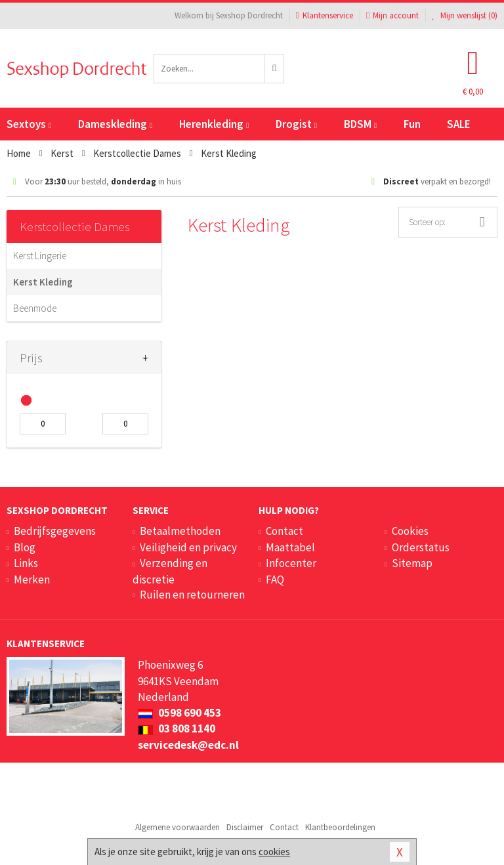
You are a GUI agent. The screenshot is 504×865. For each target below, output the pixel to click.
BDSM (360, 124)
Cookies (410, 531)
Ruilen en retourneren (192, 595)
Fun (412, 124)
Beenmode (35, 308)
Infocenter (291, 563)
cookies (274, 852)
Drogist (296, 124)
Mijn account (392, 15)
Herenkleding (214, 124)
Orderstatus (421, 547)
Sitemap (412, 563)
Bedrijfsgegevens (55, 531)
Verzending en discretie (170, 571)
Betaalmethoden (180, 531)
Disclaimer (245, 827)
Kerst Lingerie (40, 256)
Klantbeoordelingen (340, 827)
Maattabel (290, 547)
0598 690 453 (179, 713)
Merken (32, 580)
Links (26, 563)
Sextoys (29, 124)
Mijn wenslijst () (465, 15)
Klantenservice (325, 15)
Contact (284, 531)
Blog (25, 547)
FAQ (275, 580)
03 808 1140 (177, 728)
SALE (459, 124)
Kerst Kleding (43, 282)
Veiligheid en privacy (188, 547)
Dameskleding (115, 124)
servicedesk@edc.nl (188, 745)
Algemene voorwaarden (178, 827)
